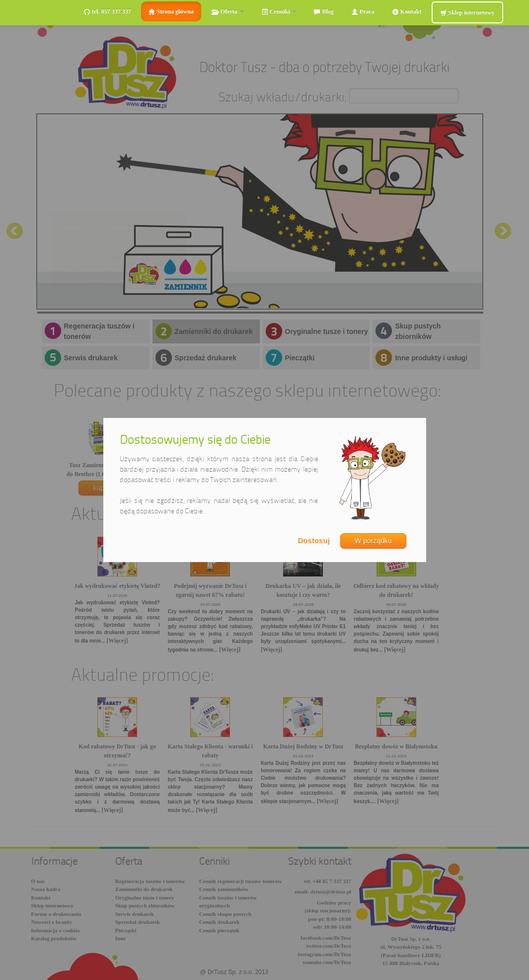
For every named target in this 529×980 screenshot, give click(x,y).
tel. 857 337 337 (107, 12)
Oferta (227, 12)
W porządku (373, 541)
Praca (363, 12)
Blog (323, 12)
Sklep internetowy (467, 13)
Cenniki (279, 12)
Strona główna (171, 12)
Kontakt (407, 12)
